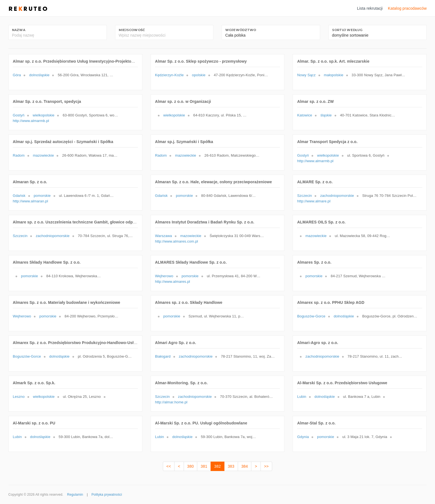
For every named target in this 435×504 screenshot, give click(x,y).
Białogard (163, 356)
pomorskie (42, 196)
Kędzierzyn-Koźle (169, 75)
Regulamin (75, 495)
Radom (19, 155)
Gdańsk (19, 196)
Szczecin (304, 196)
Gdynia (303, 437)
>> (266, 466)
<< (169, 466)
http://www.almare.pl (314, 201)
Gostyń (19, 115)
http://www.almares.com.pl (177, 241)
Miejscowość (132, 30)
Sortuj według (347, 30)
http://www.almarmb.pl (31, 121)
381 (204, 466)
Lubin (302, 397)
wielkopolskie (44, 115)
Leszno (19, 397)
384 (245, 466)
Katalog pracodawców (407, 8)
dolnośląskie (39, 75)
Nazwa (19, 30)
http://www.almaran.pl (30, 201)
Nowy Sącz (306, 75)
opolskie (199, 75)
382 (217, 466)
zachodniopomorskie (337, 196)
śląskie (326, 115)
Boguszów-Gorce (311, 316)
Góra (17, 75)
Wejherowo (164, 276)
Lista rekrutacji (370, 8)
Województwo (241, 30)
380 (191, 466)
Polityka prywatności (107, 495)
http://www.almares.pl (173, 282)
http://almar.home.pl (171, 402)
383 (231, 466)
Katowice (305, 115)
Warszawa (164, 236)
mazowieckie (43, 155)
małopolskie (333, 75)
